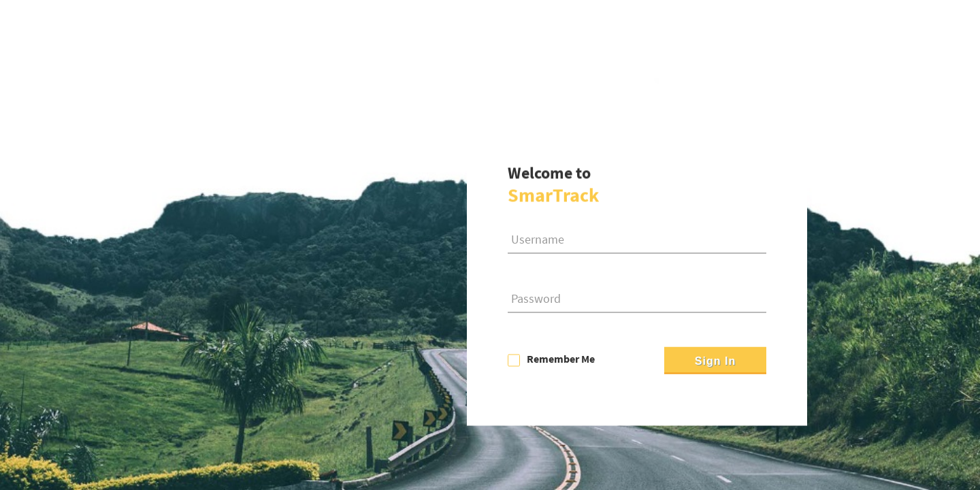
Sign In (715, 362)
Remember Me (561, 359)
